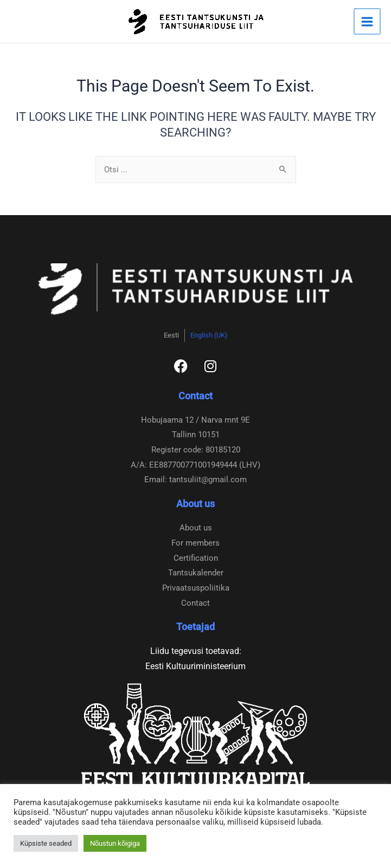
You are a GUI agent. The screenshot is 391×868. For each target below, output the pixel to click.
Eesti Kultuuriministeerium (195, 666)
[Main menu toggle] (368, 22)
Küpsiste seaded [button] (46, 843)
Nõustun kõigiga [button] (115, 843)
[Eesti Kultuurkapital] (196, 735)
